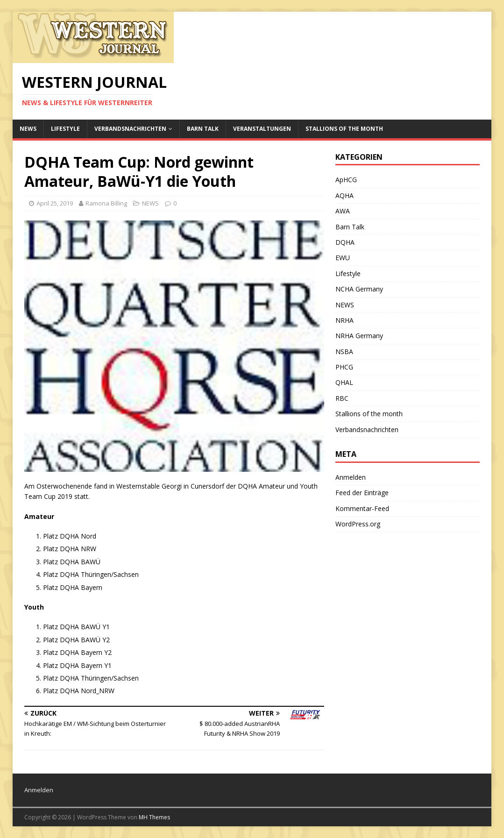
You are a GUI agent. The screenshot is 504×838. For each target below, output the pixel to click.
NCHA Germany (359, 289)
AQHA (344, 195)
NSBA (344, 352)
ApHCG (346, 180)
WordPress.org (358, 524)
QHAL (344, 382)
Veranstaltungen (262, 129)
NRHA (344, 320)
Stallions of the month (344, 129)
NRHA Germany (359, 336)
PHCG (344, 367)
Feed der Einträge (362, 493)
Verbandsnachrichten (130, 129)
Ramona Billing (106, 203)
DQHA (345, 242)
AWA (343, 211)
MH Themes (154, 817)
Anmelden (351, 477)
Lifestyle (65, 129)
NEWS (28, 129)
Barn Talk (203, 129)
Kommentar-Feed (362, 508)
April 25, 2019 (55, 203)
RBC (342, 398)
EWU (343, 258)
